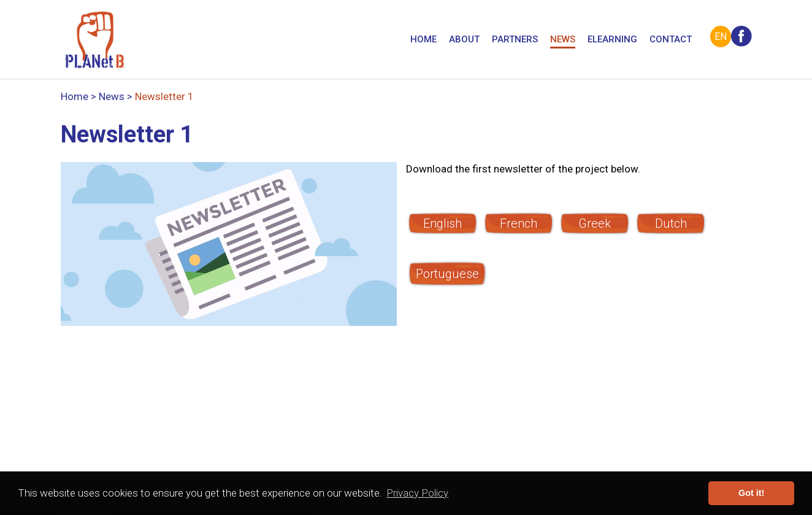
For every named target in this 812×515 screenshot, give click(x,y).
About (464, 40)
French (519, 223)
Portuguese (447, 274)
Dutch (671, 223)
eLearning (612, 40)
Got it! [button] (751, 493)
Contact (671, 40)
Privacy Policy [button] (417, 493)
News (563, 40)
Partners (515, 40)
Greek (595, 223)
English (442, 223)
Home (423, 40)
